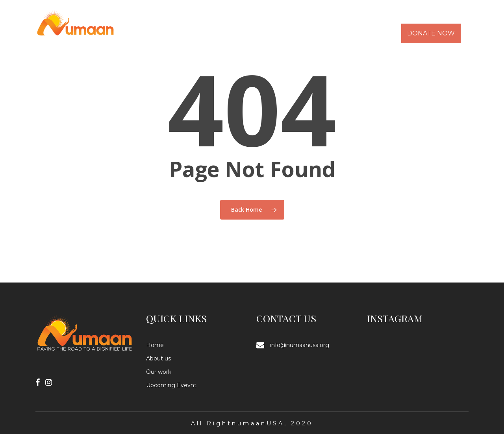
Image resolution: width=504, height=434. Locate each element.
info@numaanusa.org (300, 345)
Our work (159, 372)
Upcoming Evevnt (171, 385)
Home (155, 345)
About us (158, 358)
